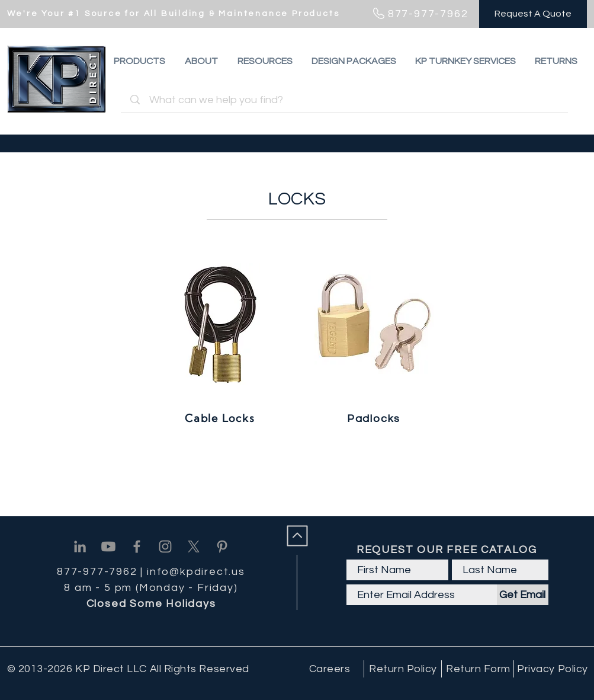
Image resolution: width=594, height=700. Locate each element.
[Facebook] (137, 546)
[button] (556, 61)
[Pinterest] (222, 546)
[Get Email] (523, 595)
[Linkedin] (80, 546)
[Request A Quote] (533, 14)
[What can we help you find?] (346, 100)
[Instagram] (165, 546)
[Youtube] (108, 546)
